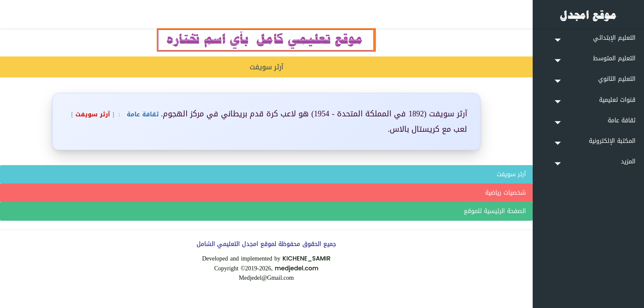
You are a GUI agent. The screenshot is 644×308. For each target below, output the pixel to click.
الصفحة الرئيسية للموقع (495, 211)
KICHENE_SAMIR (307, 258)
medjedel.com (297, 268)
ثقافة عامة (142, 114)
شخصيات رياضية (505, 193)
